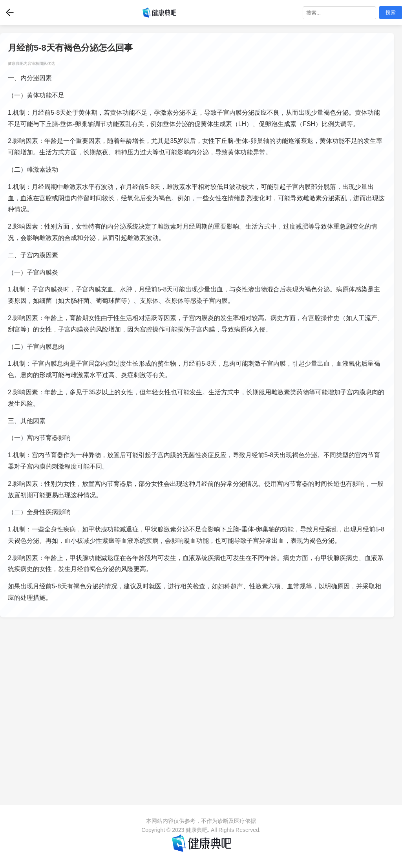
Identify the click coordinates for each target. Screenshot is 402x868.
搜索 (391, 12)
